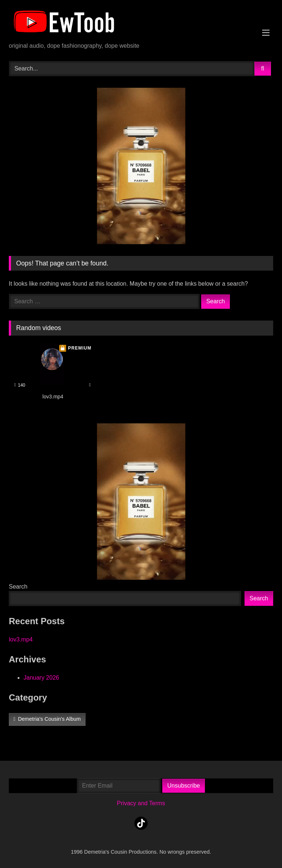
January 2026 (41, 678)
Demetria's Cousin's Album (49, 719)
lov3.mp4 (21, 639)
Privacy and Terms (141, 803)
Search (18, 587)
